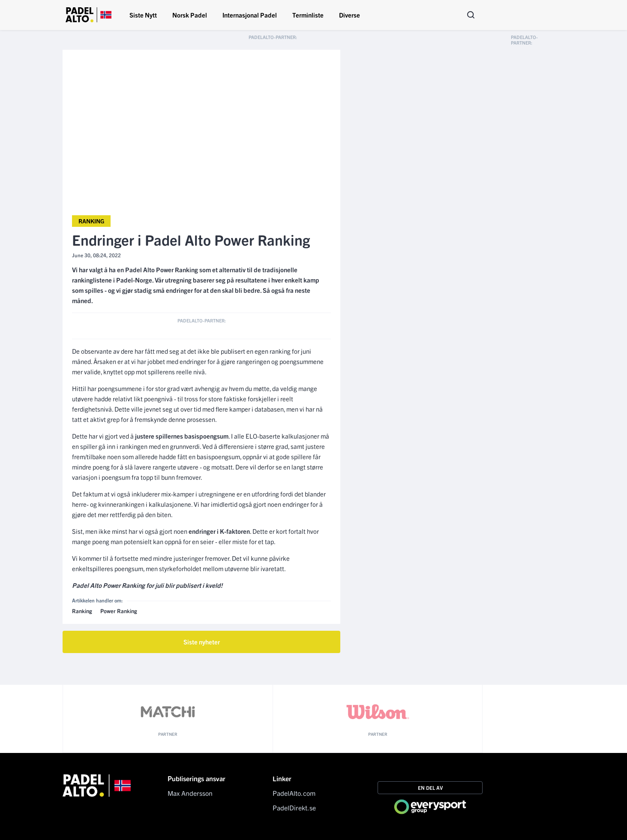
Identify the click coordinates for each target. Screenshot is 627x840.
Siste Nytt (143, 15)
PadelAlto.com (294, 793)
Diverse (349, 15)
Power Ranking (119, 611)
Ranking (91, 221)
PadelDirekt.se (294, 807)
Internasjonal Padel (250, 15)
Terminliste (308, 15)
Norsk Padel (190, 15)
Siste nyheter (202, 642)
